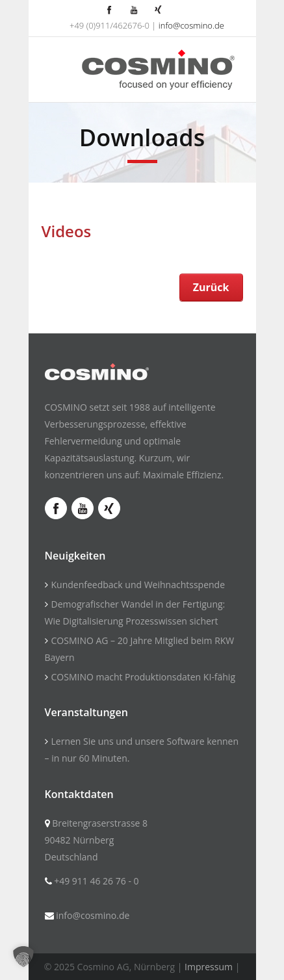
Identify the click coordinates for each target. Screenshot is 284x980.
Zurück (211, 287)
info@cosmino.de (191, 25)
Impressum (209, 967)
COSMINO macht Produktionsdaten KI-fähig (144, 677)
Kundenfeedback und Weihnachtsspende (138, 585)
